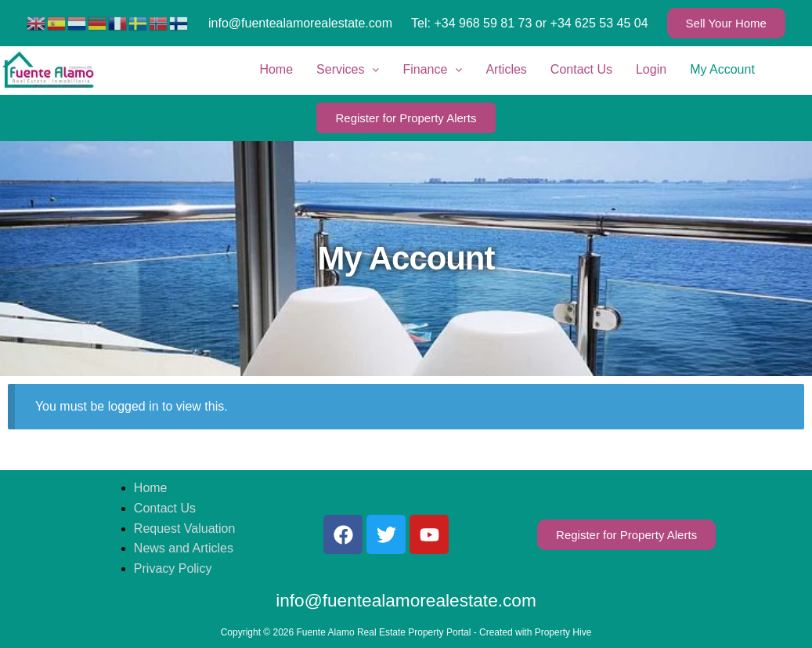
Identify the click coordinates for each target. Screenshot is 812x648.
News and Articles (184, 548)
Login (651, 69)
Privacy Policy (173, 568)
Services (348, 69)
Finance (432, 69)
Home (276, 69)
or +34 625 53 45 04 (592, 23)
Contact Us (581, 69)
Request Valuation (185, 529)
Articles (506, 69)
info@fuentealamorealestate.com (300, 23)
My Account (722, 69)
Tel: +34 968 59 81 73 (471, 23)
